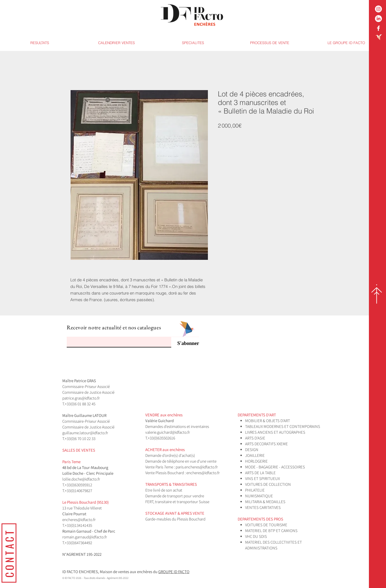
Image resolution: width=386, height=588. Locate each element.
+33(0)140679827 (78, 491)
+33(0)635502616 (161, 438)
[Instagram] (378, 9)
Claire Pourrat (75, 514)
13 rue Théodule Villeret (82, 508)
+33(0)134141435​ (78, 525)
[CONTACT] (9, 553)
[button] (193, 43)
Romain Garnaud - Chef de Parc (89, 531)
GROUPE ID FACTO (174, 572)
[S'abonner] (185, 343)
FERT (149, 502)
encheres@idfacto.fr (203, 473)
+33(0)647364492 (78, 543)
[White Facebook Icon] (378, 28)
